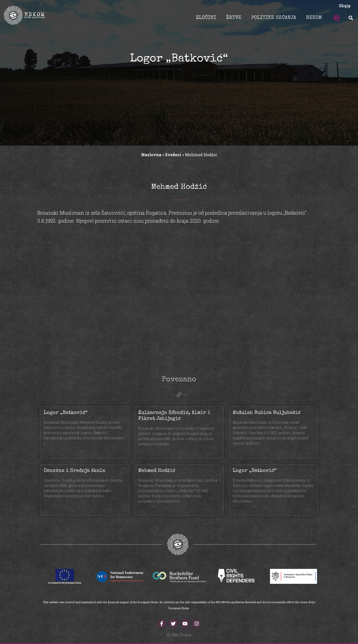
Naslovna (151, 155)
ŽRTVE (234, 18)
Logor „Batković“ (66, 413)
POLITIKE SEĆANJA (274, 18)
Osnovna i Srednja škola (74, 471)
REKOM (314, 18)
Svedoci (173, 155)
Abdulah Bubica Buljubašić (267, 413)
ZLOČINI (206, 18)
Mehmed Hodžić (157, 471)
